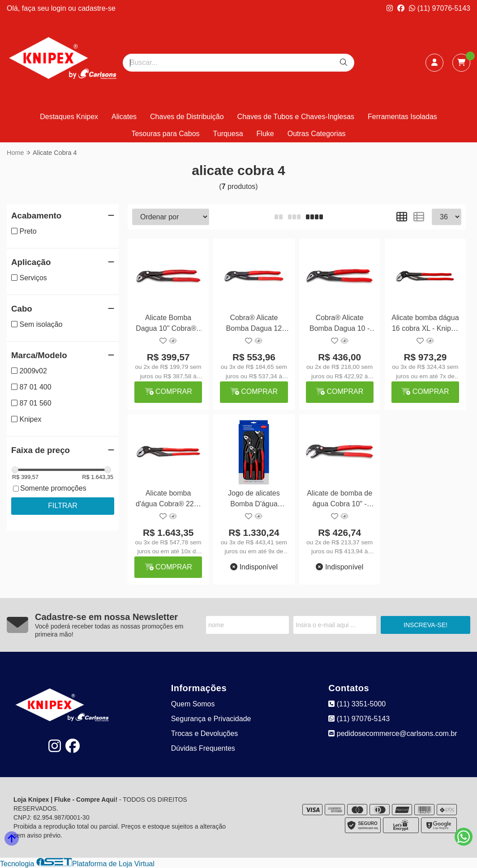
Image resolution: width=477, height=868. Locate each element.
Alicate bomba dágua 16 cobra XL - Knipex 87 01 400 (425, 324)
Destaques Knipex (69, 117)
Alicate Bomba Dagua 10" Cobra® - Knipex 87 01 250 (168, 324)
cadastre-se (97, 8)
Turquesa (228, 134)
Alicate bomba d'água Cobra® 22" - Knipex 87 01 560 (168, 500)
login (60, 8)
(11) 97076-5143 (440, 8)
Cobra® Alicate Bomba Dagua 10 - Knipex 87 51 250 (339, 324)
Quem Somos (193, 704)
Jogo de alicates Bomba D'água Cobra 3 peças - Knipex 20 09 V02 (254, 500)
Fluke (265, 134)
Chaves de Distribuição (187, 117)
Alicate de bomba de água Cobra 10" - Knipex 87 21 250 (339, 500)
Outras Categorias (317, 134)
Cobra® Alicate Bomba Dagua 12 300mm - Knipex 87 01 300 (254, 324)
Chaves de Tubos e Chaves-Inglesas (296, 117)
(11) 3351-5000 (357, 704)
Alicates (124, 117)
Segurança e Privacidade (211, 719)
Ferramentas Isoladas (402, 117)
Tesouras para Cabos (165, 134)
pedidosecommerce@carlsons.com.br (393, 733)
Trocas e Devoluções (205, 733)
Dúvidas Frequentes (203, 748)
